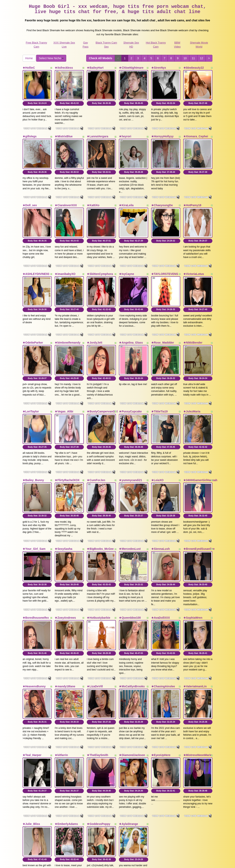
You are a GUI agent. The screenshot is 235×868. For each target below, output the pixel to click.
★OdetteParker (33, 311)
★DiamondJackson (132, 676)
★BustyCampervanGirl (102, 372)
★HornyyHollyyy (162, 128)
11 (193, 58)
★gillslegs (30, 128)
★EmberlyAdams (66, 736)
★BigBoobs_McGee (100, 493)
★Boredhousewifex (36, 554)
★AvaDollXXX (161, 554)
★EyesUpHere (161, 676)
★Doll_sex (30, 189)
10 (185, 58)
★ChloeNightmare (131, 68)
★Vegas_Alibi (64, 372)
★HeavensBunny (34, 615)
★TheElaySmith (98, 676)
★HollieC (29, 68)
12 (201, 58)
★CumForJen (96, 432)
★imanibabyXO (65, 250)
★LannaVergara (98, 128)
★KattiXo (93, 189)
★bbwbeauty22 (194, 68)
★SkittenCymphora (100, 250)
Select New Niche (51, 58)
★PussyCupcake (130, 372)
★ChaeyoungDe (162, 189)
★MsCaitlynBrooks (132, 615)
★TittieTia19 (159, 372)
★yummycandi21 (130, 432)
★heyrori (125, 128)
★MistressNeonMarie (198, 676)
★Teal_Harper (32, 676)
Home (29, 58)
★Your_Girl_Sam (34, 493)
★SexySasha (63, 493)
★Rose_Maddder (163, 311)
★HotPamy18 (192, 189)
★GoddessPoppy (99, 736)
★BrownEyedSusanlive (199, 493)
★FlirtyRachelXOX (67, 432)
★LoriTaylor (31, 372)
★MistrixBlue (64, 128)
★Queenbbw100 (130, 554)
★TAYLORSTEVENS (165, 250)
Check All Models (100, 58)
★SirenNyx (159, 68)
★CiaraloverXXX (66, 189)
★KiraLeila (126, 189)
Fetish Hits (132, 862)
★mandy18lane (65, 615)
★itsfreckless (64, 68)
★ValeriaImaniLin (195, 615)
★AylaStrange (128, 736)
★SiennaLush (161, 493)
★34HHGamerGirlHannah (200, 432)
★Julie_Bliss (31, 736)
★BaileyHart (95, 68)
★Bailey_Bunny (33, 432)
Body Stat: (37, 95)
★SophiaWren (193, 554)
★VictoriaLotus (194, 250)
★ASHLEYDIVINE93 (36, 250)
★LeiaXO (157, 432)
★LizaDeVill (95, 615)
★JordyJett (94, 311)
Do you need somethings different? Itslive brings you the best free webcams (117, 818)
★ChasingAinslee (163, 615)
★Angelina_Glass (131, 311)
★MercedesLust (130, 493)
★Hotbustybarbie (99, 554)
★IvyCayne (126, 250)
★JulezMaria (192, 372)
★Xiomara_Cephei (196, 128)
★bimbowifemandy (68, 311)
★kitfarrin (61, 676)
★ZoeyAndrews (65, 554)
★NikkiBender (193, 311)
